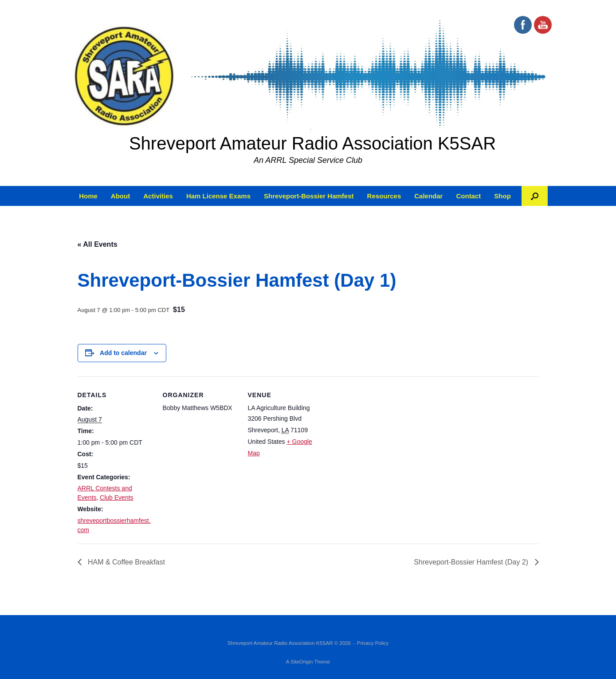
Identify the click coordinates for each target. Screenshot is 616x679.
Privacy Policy (373, 643)
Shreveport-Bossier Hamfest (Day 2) (472, 562)
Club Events (116, 497)
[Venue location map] (380, 437)
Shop (502, 196)
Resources (384, 196)
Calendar (428, 196)
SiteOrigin (302, 662)
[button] (535, 196)
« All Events (98, 244)
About (120, 196)
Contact (468, 196)
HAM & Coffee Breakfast (126, 562)
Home (88, 196)
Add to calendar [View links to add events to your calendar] (123, 353)
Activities (158, 196)
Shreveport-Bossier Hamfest (309, 196)
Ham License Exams (218, 196)
